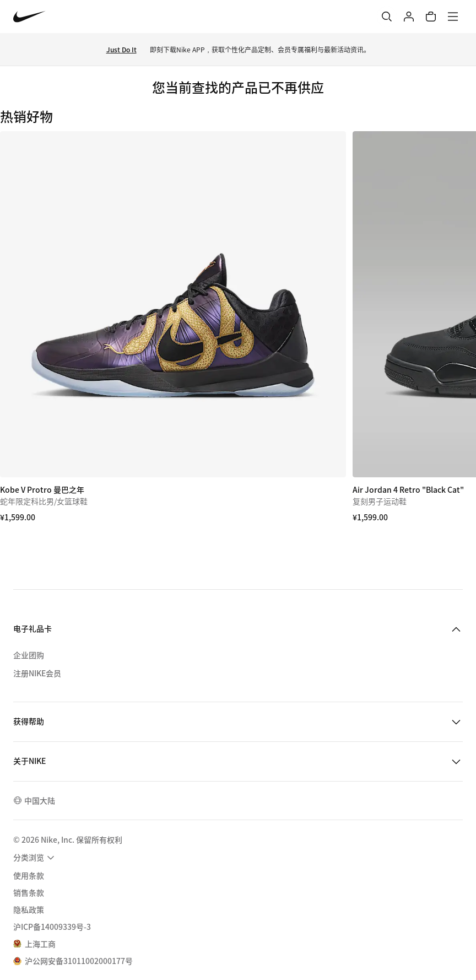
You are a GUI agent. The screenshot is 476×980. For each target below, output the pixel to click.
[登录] (409, 17)
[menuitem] (35, 858)
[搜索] (387, 17)
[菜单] (453, 17)
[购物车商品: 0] (431, 17)
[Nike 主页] (29, 17)
